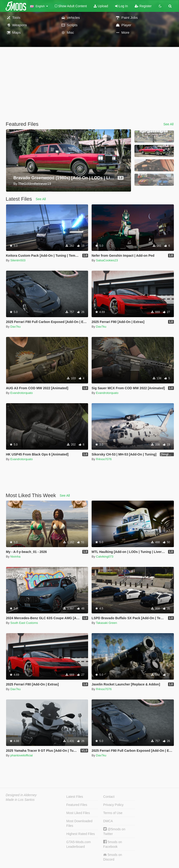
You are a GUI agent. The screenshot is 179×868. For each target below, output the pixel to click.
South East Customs (24, 623)
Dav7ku (15, 327)
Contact (109, 797)
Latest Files (75, 797)
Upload (101, 6)
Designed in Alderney (21, 795)
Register (143, 6)
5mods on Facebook (113, 844)
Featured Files (77, 805)
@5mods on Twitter (114, 831)
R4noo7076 (104, 459)
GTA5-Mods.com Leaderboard (79, 844)
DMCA (108, 821)
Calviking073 (105, 557)
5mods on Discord (113, 857)
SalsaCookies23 (107, 260)
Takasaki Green (107, 623)
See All (169, 124)
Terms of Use (113, 813)
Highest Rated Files (81, 834)
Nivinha (15, 557)
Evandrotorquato (21, 393)
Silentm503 (18, 260)
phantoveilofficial (21, 755)
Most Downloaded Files (79, 823)
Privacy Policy (113, 805)
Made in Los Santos (20, 800)
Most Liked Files (78, 813)
